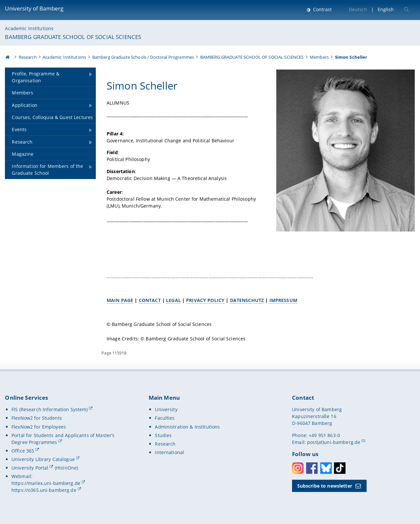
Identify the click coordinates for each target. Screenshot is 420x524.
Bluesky (326, 468)
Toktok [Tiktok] (340, 468)
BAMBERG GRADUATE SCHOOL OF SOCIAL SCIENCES (73, 37)
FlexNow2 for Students (37, 418)
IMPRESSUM (283, 300)
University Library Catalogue (43, 459)
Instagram (298, 468)
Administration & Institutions (187, 427)
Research (28, 57)
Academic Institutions (29, 28)
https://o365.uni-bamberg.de (44, 490)
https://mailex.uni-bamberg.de (46, 483)
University (166, 409)
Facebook (312, 468)
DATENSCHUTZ (247, 300)
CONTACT (150, 300)
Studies (163, 435)
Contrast (322, 9)
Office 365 (23, 451)
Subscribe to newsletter (325, 486)
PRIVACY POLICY (206, 300)
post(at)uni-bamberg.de (334, 442)
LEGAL (173, 300)
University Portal (30, 468)
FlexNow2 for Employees (39, 427)
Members (319, 57)
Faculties (165, 418)
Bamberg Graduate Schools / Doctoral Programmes (143, 57)
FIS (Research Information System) (50, 409)
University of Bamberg (34, 8)
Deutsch (358, 9)
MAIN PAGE (120, 300)
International (169, 452)
